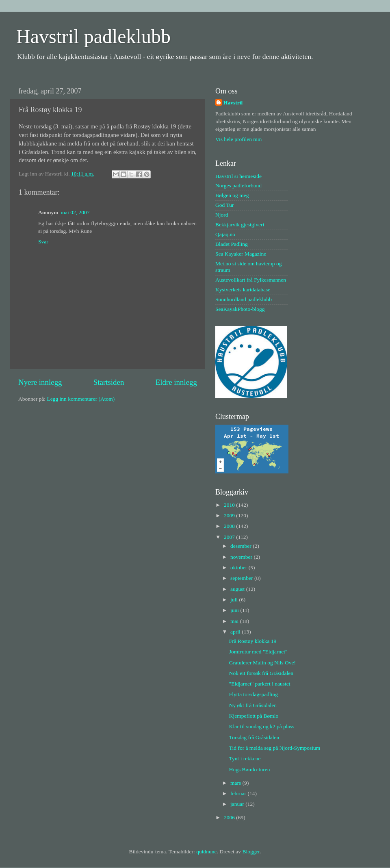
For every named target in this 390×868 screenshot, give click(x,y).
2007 (230, 537)
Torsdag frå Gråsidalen (254, 737)
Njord (222, 215)
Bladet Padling (232, 244)
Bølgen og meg (232, 195)
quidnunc (206, 852)
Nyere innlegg (40, 382)
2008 (230, 526)
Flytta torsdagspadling (253, 694)
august (238, 589)
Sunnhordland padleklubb (244, 299)
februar (239, 793)
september (242, 578)
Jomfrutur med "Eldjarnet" (258, 652)
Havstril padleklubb (93, 36)
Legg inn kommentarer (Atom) (81, 399)
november (242, 557)
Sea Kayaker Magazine (241, 254)
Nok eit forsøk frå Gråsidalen (261, 673)
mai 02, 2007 (75, 212)
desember (242, 546)
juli (235, 600)
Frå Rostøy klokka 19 (253, 641)
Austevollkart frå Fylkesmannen (251, 280)
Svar (43, 242)
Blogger (251, 852)
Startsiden (109, 382)
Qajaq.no (225, 234)
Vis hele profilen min (238, 139)
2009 (230, 515)
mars (236, 783)
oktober (239, 567)
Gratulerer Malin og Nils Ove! (262, 663)
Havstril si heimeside (238, 176)
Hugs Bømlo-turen (250, 769)
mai (235, 621)
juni (235, 610)
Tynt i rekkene (245, 758)
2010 (230, 505)
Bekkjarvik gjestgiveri (240, 225)
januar (238, 804)
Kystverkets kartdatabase (243, 290)
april (236, 632)
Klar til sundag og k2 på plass (262, 726)
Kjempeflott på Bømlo (254, 716)
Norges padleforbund (238, 186)
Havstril (233, 103)
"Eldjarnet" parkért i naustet (260, 684)
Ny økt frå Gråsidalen (253, 705)
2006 (230, 817)
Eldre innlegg (176, 382)
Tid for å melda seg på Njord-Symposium (275, 748)
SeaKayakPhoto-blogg (240, 309)
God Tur (224, 205)
